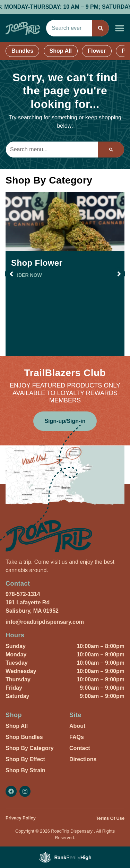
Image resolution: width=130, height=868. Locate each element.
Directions (83, 759)
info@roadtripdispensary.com (45, 622)
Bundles (22, 51)
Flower (97, 51)
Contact (80, 748)
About (77, 726)
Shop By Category (30, 748)
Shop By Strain (25, 770)
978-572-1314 (23, 594)
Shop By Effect (25, 759)
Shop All (61, 51)
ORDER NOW (27, 275)
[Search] (101, 28)
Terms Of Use (110, 818)
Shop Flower (37, 263)
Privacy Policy (21, 818)
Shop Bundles (24, 737)
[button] (120, 28)
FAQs (77, 737)
